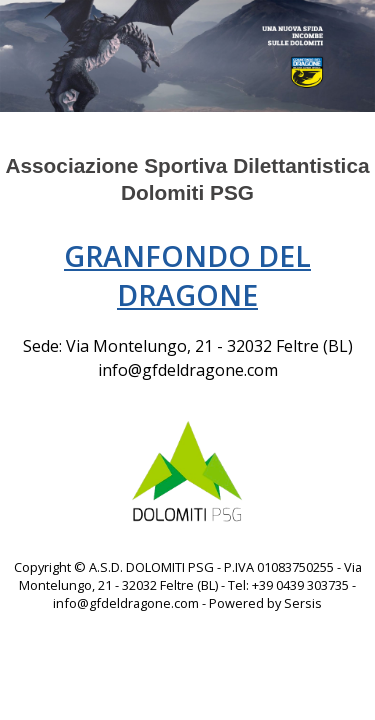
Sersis (303, 603)
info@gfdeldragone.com (188, 370)
